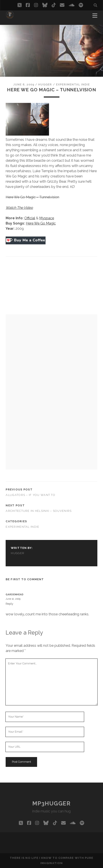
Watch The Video (19, 208)
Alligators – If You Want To (30, 495)
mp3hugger (51, 803)
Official (30, 218)
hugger (45, 84)
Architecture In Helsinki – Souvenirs (39, 511)
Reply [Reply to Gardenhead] (9, 604)
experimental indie (73, 84)
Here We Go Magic (41, 223)
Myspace (47, 218)
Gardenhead (15, 594)
